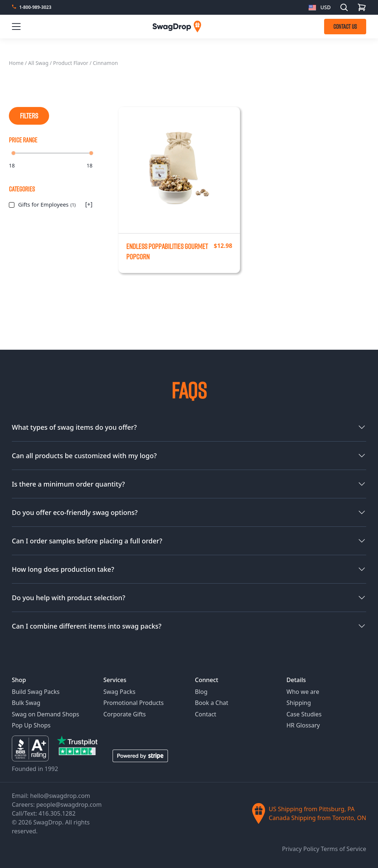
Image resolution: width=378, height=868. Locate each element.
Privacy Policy (301, 849)
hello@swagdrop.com (60, 796)
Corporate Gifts (125, 714)
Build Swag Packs (36, 692)
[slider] (13, 153)
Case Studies (304, 714)
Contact (206, 714)
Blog (201, 692)
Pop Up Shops (31, 725)
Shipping (299, 703)
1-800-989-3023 (35, 7)
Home (16, 63)
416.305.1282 (57, 813)
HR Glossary (303, 725)
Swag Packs (119, 692)
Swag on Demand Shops (45, 714)
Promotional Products (134, 703)
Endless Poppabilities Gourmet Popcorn (167, 252)
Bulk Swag (26, 703)
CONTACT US (345, 27)
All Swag (38, 63)
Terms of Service (343, 849)
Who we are (303, 692)
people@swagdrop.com (69, 805)
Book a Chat (212, 703)
